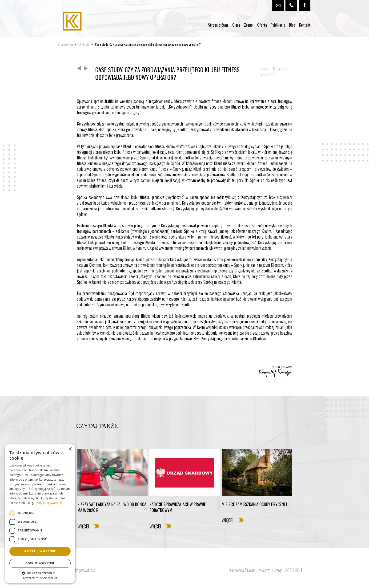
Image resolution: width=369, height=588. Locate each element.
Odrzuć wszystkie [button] (40, 563)
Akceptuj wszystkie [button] (40, 551)
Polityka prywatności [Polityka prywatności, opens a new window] (49, 503)
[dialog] (40, 514)
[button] (40, 573)
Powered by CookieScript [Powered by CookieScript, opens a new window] (40, 578)
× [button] (70, 449)
